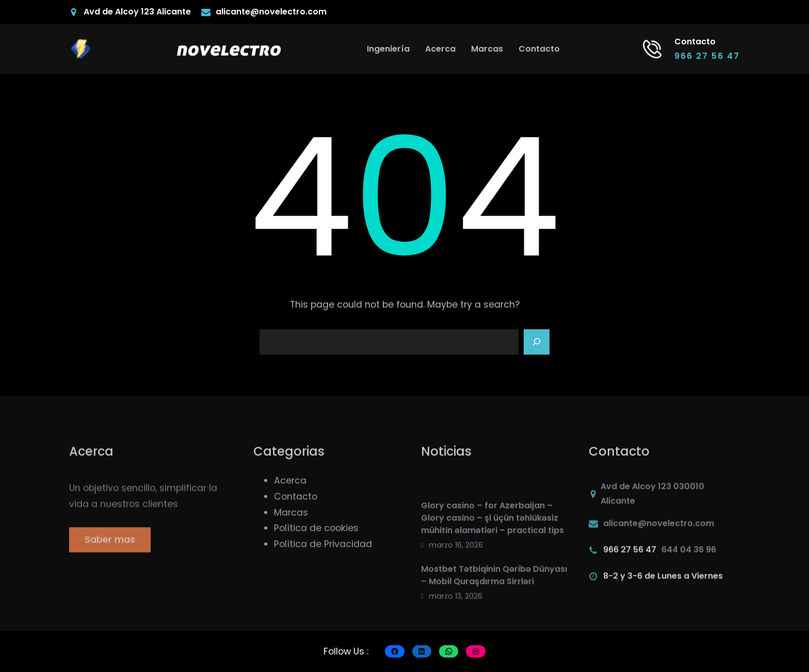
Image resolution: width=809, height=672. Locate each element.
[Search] (537, 342)
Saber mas (110, 551)
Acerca (290, 481)
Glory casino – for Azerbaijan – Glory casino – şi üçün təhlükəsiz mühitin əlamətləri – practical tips (492, 567)
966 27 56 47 (707, 56)
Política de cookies (316, 528)
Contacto (296, 497)
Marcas (291, 513)
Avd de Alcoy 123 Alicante (137, 12)
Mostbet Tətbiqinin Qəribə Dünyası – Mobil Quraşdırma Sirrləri (494, 624)
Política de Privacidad (323, 544)
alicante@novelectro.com (271, 12)
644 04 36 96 (689, 557)
